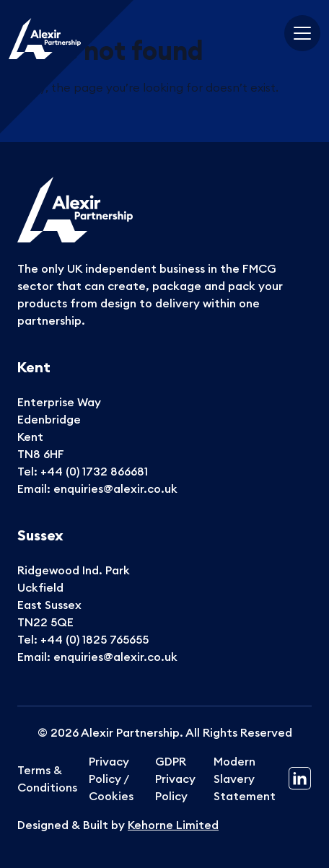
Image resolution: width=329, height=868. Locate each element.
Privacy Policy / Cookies (111, 779)
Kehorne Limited (173, 825)
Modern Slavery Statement (245, 779)
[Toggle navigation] (302, 33)
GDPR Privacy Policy (175, 779)
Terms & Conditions (47, 779)
